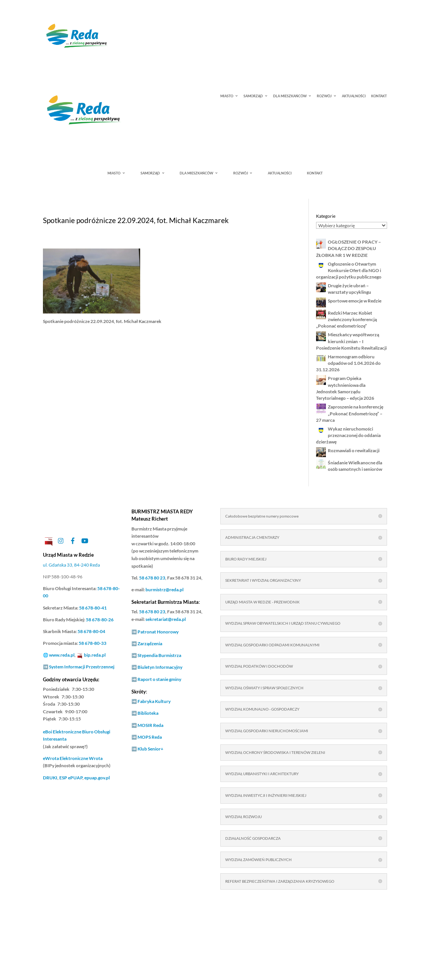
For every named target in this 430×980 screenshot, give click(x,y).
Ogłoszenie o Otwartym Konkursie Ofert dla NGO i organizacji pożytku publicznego (349, 271)
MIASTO (227, 96)
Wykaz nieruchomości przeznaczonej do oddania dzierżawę (348, 435)
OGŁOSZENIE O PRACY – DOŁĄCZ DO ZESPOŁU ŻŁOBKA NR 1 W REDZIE (349, 249)
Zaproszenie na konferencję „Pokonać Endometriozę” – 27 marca (350, 413)
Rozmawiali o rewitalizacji (354, 450)
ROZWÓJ (324, 96)
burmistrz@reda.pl (164, 590)
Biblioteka (148, 713)
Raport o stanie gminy (159, 679)
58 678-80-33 (92, 643)
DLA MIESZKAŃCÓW (290, 96)
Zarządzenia (150, 644)
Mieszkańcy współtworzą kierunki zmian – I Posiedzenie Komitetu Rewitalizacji (351, 341)
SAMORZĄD (253, 96)
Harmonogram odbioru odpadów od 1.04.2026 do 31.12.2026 (348, 363)
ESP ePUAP (71, 778)
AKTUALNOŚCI (354, 96)
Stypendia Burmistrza (159, 655)
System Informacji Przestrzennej (82, 667)
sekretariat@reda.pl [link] (166, 619)
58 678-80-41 (93, 608)
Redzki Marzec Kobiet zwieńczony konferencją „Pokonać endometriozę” (346, 320)
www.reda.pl (62, 655)
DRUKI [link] (50, 778)
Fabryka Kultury (154, 701)
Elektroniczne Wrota (73, 758)
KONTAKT (379, 96)
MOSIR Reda (150, 725)
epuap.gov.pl (97, 778)
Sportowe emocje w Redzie (355, 301)
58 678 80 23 (152, 578)
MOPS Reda (150, 737)
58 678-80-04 (91, 631)
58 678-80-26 (100, 620)
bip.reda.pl (95, 655)
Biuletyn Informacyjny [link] (160, 667)
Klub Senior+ (150, 749)
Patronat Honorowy (158, 632)
